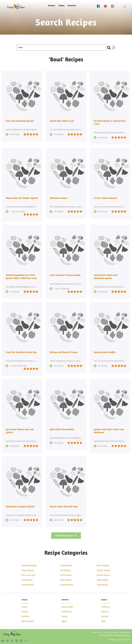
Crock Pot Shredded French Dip (21, 351)
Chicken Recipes (103, 569)
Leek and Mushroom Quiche (20, 121)
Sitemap (105, 615)
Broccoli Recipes (29, 574)
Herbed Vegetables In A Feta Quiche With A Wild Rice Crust (21, 276)
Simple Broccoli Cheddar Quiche (22, 197)
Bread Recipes (28, 583)
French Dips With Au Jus (62, 121)
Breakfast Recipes (29, 564)
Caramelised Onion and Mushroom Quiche (106, 276)
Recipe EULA (125, 631)
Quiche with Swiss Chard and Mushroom (109, 430)
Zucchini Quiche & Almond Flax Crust (110, 122)
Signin (64, 620)
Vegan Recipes (28, 569)
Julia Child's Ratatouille (62, 428)
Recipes (52, 6)
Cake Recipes (102, 583)
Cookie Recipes (67, 583)
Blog (103, 620)
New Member (67, 605)
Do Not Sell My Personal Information (115, 634)
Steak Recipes (102, 579)
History (65, 615)
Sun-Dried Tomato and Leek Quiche (20, 430)
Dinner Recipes (103, 564)
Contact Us (106, 605)
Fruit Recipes (27, 579)
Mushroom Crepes (59, 197)
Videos (61, 6)
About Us (105, 610)
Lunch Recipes (66, 564)
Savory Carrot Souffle (105, 351)
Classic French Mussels (105, 197)
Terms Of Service (111, 631)
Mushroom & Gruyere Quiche (20, 505)
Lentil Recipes (66, 574)
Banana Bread (28, 620)
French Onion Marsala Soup (64, 505)
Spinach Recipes (103, 574)
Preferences (67, 610)
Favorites (72, 6)
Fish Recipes (65, 569)
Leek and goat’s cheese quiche (65, 274)
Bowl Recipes (66, 579)
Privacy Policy (97, 631)
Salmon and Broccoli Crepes (64, 351)
